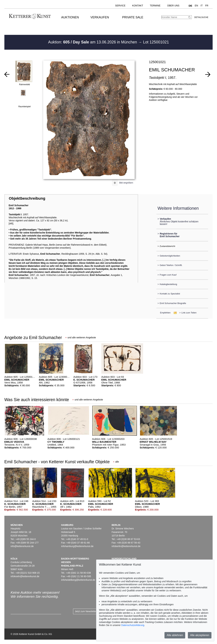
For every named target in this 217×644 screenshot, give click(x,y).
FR (207, 6)
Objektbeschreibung (27, 198)
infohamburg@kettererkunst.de (77, 546)
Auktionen (70, 17)
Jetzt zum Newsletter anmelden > (92, 611)
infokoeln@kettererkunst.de (25, 576)
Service (120, 6)
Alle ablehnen (175, 635)
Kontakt (138, 6)
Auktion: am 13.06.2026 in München (93, 42)
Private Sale (133, 17)
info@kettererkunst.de (22, 546)
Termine (155, 6)
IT (202, 6)
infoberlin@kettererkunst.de (126, 546)
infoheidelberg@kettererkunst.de (78, 580)
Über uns (173, 6)
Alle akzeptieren (200, 635)
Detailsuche (201, 17)
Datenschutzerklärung (133, 625)
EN (196, 6)
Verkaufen (100, 17)
